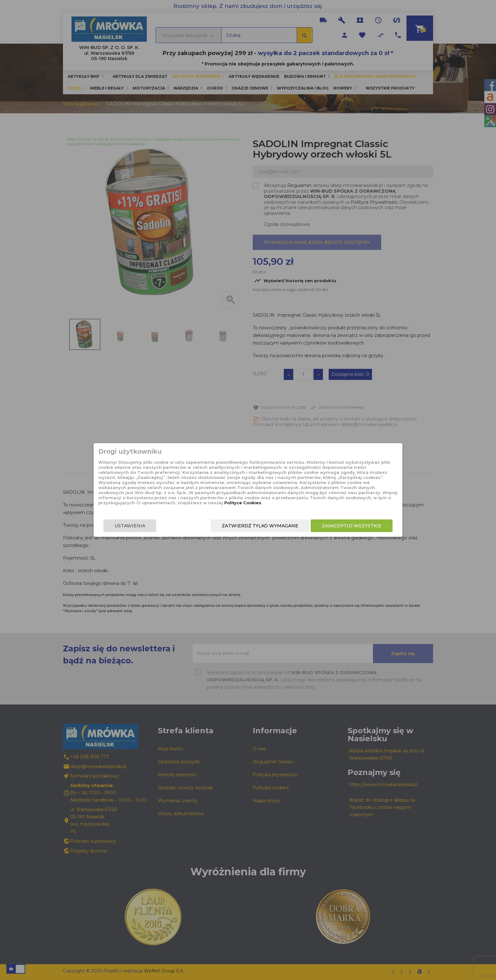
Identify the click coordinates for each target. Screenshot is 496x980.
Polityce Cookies (243, 503)
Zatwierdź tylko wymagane (260, 526)
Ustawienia (130, 526)
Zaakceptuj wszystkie (352, 526)
